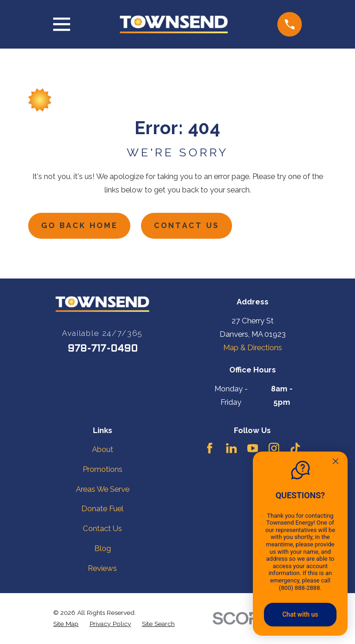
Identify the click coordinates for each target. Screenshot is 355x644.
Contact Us (189, 226)
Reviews (102, 569)
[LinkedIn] (231, 449)
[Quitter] (336, 462)
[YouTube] (253, 449)
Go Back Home (80, 226)
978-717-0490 (103, 350)
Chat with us (300, 614)
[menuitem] (66, 625)
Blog (103, 549)
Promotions (103, 470)
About (103, 450)
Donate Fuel (102, 509)
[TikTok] (295, 449)
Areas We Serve (103, 489)
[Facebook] (210, 449)
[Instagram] (274, 449)
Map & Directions (253, 348)
